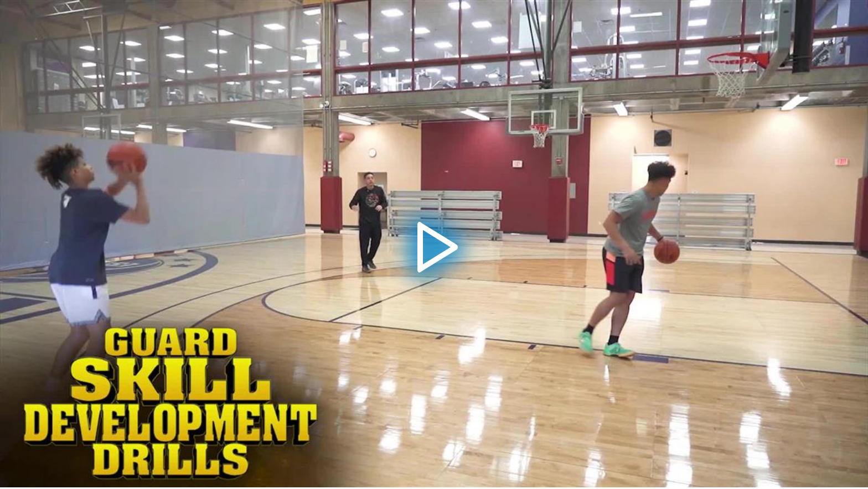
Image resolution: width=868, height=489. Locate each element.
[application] (434, 244)
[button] (434, 244)
